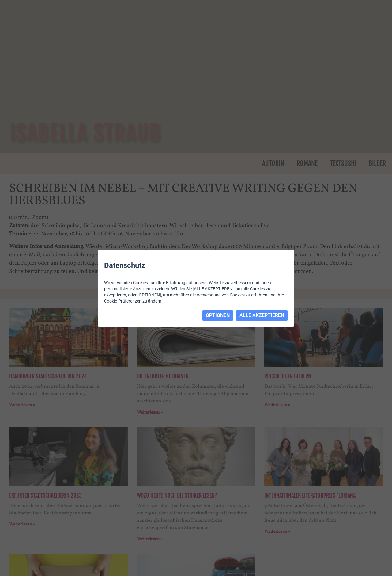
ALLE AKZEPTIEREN (262, 315)
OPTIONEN (218, 315)
